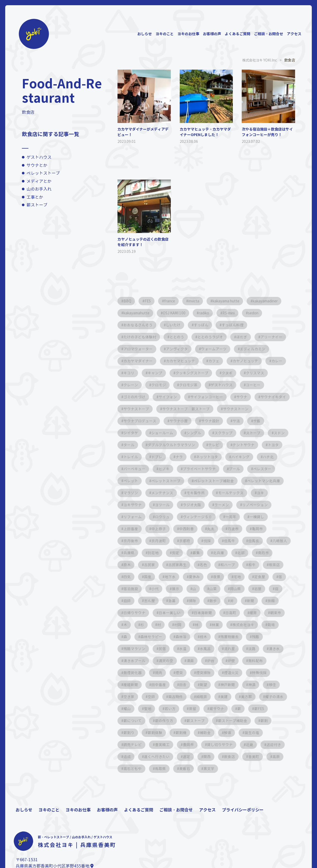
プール (262, 469)
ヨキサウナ (194, 505)
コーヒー (257, 385)
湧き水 (222, 661)
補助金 (183, 745)
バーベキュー (160, 469)
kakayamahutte (138, 313)
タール (154, 445)
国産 (224, 577)
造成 (271, 757)
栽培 (224, 637)
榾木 (152, 649)
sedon (261, 313)
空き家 (243, 697)
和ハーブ (131, 577)
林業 (166, 637)
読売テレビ (262, 745)
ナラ (206, 457)
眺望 (149, 697)
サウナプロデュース (180, 421)
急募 (259, 601)
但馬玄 (154, 553)
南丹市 (176, 565)
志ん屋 (236, 601)
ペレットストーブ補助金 (248, 481)
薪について (250, 721)
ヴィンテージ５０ (268, 517)
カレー (280, 361)
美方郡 (204, 709)
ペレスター (133, 481)
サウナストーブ (176, 409)
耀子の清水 (233, 709)
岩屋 (174, 601)
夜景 (127, 589)
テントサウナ (271, 445)
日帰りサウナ (216, 613)
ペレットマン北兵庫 (140, 493)
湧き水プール (252, 661)
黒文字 (212, 781)
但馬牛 (129, 553)
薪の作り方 (133, 733)
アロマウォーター (138, 349)
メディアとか (39, 181)
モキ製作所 (244, 493)
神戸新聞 (174, 697)
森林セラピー (270, 637)
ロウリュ (232, 517)
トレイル (156, 457)
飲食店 (212, 769)
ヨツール (224, 505)
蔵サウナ (177, 721)
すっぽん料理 (235, 325)
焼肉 (281, 673)
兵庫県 (208, 553)
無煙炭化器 (254, 673)
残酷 (206, 649)
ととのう (178, 337)
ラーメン (131, 517)
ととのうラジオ (212, 337)
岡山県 (151, 601)
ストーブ (278, 433)
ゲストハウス (39, 157)
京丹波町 (210, 541)
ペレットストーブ (43, 173)
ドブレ (183, 457)
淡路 (199, 661)
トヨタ (129, 457)
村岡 (127, 637)
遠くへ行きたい (136, 769)
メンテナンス (210, 493)
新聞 (166, 613)
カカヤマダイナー (138, 361)
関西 (188, 769)
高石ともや (133, 781)
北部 (152, 565)
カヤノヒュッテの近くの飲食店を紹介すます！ (143, 242)
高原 (260, 769)
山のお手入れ (39, 189)
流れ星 (176, 661)
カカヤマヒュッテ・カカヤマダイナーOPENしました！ (205, 132)
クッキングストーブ (194, 373)
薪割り (258, 733)
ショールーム (185, 433)
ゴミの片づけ (135, 397)
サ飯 (127, 433)
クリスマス (258, 373)
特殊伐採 (210, 685)
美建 (181, 709)
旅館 (188, 613)
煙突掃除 (152, 685)
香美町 (237, 769)
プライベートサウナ (226, 469)
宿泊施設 (216, 589)
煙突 (127, 685)
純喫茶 (158, 709)
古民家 (222, 565)
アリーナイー (275, 337)
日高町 (161, 625)
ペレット (163, 481)
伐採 (260, 541)
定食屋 (172, 589)
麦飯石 (187, 781)
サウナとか (37, 165)
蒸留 (152, 721)
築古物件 (131, 709)
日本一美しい (252, 613)
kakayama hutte (232, 301)
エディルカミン (255, 349)
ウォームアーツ (216, 349)
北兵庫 (129, 565)
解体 (206, 745)
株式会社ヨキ (195, 637)
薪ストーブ (37, 205)
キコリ (129, 373)
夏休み (272, 577)
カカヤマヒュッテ (182, 361)
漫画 (156, 673)
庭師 (213, 601)
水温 (127, 661)
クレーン (131, 385)
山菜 (127, 601)
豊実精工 (131, 757)
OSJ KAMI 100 (177, 313)
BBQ (128, 301)
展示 (263, 589)
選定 (167, 769)
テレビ (241, 445)
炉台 (177, 673)
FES (149, 301)
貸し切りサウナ (190, 757)
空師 (266, 697)
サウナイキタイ (136, 409)
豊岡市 (158, 757)
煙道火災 (181, 685)
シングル (217, 433)
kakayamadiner (274, 301)
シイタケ (152, 433)
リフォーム (201, 517)
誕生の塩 (231, 745)
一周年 (129, 529)
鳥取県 (161, 781)
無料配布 (224, 673)
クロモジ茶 (190, 385)
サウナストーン (136, 421)
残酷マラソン (235, 649)
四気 (202, 577)
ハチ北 (129, 469)
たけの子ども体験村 (140, 337)
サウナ (244, 397)
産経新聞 (238, 685)
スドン (129, 445)
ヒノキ (190, 469)
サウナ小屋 (219, 421)
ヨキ (167, 505)
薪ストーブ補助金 (203, 733)
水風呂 (151, 661)
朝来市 (208, 625)
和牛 (156, 577)
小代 (241, 589)
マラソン (178, 493)
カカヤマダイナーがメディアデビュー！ (143, 132)
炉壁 (199, 673)
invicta (198, 301)
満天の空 (131, 673)
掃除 (281, 601)
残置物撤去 (179, 649)
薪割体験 (131, 745)
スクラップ (247, 433)
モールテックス (136, 505)
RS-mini (235, 313)
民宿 (263, 649)
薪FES (222, 721)
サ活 (278, 421)
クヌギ (230, 373)
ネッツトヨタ (235, 457)
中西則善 (242, 529)
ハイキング (269, 457)
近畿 (221, 757)
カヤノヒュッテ (248, 361)
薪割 (235, 733)
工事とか (35, 197)
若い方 (129, 721)
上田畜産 (185, 529)
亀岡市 (154, 541)
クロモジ (160, 385)
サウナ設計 (252, 421)
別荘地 (233, 553)
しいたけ (174, 325)
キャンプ (156, 373)
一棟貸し (156, 529)
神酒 (199, 697)
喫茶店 (179, 577)
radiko (208, 313)
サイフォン (169, 397)
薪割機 (158, 745)
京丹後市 (181, 541)
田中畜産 (267, 685)
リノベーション (165, 517)
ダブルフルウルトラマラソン (197, 445)
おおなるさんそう (138, 325)
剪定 (256, 553)
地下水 (247, 577)
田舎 (127, 697)
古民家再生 (251, 565)
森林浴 (129, 649)
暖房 (185, 625)
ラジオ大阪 (255, 505)
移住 (220, 697)
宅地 (149, 589)
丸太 (267, 529)
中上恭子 (213, 529)
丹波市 (129, 541)
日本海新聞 (133, 625)
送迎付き (246, 757)
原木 (199, 565)
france (172, 301)
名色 (277, 565)
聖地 (281, 709)
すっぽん (203, 325)
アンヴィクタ (178, 349)
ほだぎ (244, 337)
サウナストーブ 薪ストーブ (227, 409)
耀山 (260, 709)
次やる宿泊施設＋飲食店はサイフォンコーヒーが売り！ (267, 132)
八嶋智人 (181, 553)
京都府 (237, 541)
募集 (277, 553)
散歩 (127, 613)
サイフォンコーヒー (208, 397)
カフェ (216, 361)
